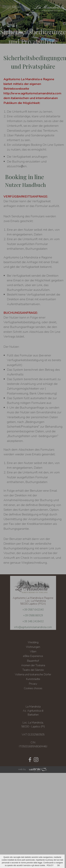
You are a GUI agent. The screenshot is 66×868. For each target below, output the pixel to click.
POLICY (50, 865)
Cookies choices (33, 688)
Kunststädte (33, 679)
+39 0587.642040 (33, 610)
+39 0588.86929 (33, 615)
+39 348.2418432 (33, 621)
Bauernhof (33, 661)
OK (58, 865)
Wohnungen (33, 647)
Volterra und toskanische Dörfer (33, 674)
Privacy (33, 684)
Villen (33, 651)
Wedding (33, 642)
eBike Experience (33, 656)
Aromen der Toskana (33, 665)
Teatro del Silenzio (33, 670)
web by (33, 769)
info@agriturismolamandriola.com (33, 627)
